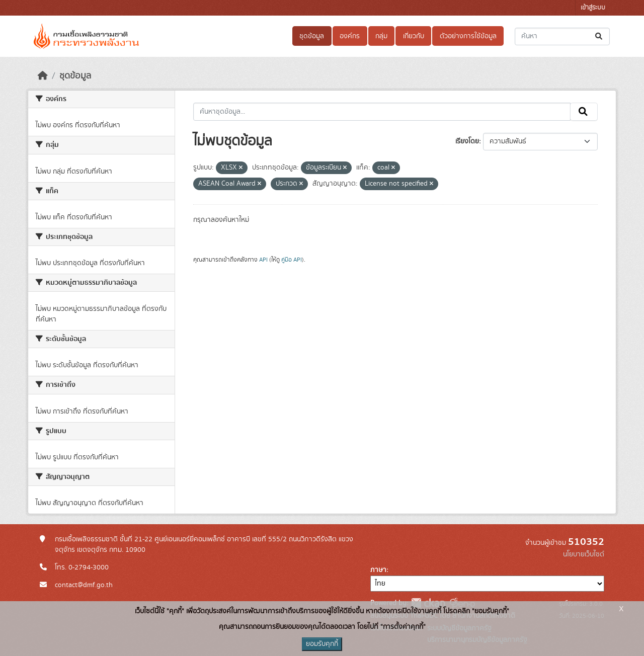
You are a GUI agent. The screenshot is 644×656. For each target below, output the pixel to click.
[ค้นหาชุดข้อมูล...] (562, 36)
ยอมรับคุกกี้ (322, 644)
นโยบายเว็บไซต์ (584, 554)
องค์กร (350, 36)
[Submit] (599, 36)
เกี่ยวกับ (414, 36)
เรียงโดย (467, 141)
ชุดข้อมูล (312, 36)
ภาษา (378, 570)
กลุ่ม (381, 36)
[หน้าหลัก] (43, 76)
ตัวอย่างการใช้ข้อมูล (468, 36)
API (263, 260)
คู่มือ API (292, 260)
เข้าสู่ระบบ (593, 8)
